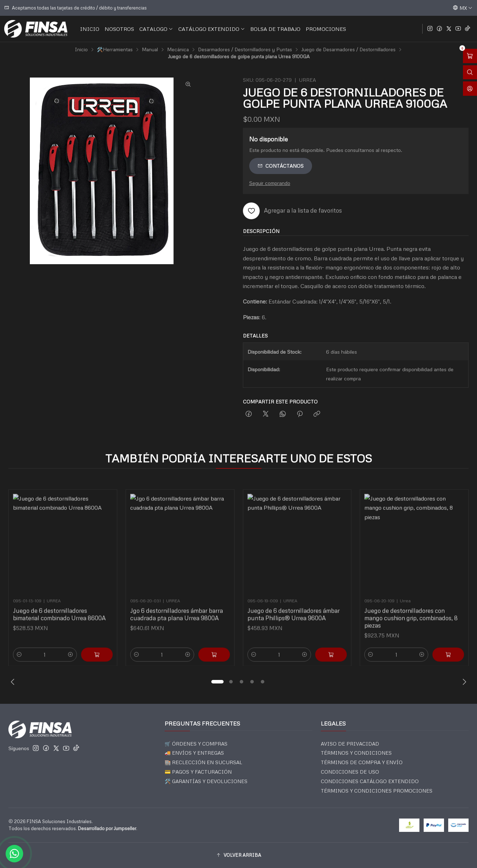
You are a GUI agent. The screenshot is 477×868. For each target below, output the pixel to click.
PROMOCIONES (326, 29)
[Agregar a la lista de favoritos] (292, 211)
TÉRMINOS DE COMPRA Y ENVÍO (362, 762)
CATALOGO (156, 29)
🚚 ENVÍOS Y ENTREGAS (194, 753)
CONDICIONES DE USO (350, 772)
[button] (218, 682)
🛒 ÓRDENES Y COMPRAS (196, 744)
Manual (150, 49)
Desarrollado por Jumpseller (107, 828)
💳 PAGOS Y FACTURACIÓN (198, 772)
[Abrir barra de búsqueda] (470, 72)
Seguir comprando (270, 183)
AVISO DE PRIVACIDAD (350, 744)
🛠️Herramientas (115, 49)
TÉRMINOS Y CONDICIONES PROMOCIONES (377, 791)
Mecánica (178, 49)
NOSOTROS (119, 29)
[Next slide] (463, 682)
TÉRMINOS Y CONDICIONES (356, 753)
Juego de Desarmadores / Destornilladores (348, 49)
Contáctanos (281, 166)
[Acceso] (470, 89)
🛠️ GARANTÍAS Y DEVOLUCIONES (206, 781)
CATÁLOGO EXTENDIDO (212, 29)
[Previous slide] (14, 682)
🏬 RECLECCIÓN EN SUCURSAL (203, 762)
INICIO (90, 29)
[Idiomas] (463, 8)
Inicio (81, 49)
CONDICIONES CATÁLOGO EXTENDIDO (370, 781)
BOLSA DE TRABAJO (275, 29)
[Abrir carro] (470, 56)
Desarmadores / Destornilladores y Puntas (245, 49)
